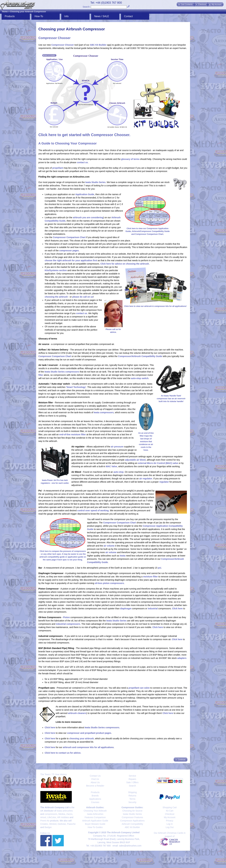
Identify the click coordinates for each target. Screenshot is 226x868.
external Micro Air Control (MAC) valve (158, 463)
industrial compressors (68, 624)
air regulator (146, 479)
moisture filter (150, 577)
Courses (95, 802)
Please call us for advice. (113, 329)
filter (41, 375)
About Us (95, 782)
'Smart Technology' (76, 387)
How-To (39, 16)
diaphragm (126, 609)
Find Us (95, 779)
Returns (132, 796)
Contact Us (95, 776)
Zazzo (69, 814)
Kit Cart (170, 811)
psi (160, 568)
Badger (48, 827)
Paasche (71, 824)
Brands (95, 796)
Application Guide (85, 194)
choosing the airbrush (56, 297)
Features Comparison (95, 817)
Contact (128, 16)
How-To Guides (95, 827)
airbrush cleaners (77, 713)
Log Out (170, 827)
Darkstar (62, 824)
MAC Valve (112, 466)
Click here (177, 609)
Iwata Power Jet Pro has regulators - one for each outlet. (55, 480)
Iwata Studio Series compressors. (102, 727)
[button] (186, 4)
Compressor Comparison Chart (69, 237)
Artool (43, 817)
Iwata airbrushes (65, 811)
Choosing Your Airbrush (95, 811)
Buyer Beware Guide (95, 824)
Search (86, 7)
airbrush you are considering (88, 217)
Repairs (132, 779)
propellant (58, 168)
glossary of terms (130, 159)
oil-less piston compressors (109, 583)
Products (10, 16)
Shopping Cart (170, 807)
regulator (164, 482)
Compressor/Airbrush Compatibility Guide (140, 356)
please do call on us (83, 297)
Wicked (53, 824)
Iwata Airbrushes (95, 814)
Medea (62, 814)
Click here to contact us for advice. (63, 753)
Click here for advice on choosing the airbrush (125, 264)
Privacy (170, 821)
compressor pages (69, 251)
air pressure (117, 447)
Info (67, 16)
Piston (67, 617)
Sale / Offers (132, 782)
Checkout (170, 814)
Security (132, 802)
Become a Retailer (95, 786)
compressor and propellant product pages (89, 733)
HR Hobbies (63, 817)
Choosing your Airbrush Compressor (28, 12)
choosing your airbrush (82, 738)
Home (5, 12)
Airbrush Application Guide (95, 821)
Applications (95, 799)
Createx (44, 824)
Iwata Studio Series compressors (62, 372)
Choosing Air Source (132, 811)
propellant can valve (139, 688)
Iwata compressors (104, 412)
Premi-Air (45, 821)
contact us (82, 162)
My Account (170, 817)
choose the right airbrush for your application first (71, 260)
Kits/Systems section (56, 270)
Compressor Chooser (63, 45)
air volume (109, 546)
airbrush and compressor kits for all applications (88, 747)
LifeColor (52, 817)
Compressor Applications (132, 821)
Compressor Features (132, 817)
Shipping (132, 792)
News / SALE (102, 16)
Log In (170, 824)
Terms (132, 799)
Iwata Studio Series (95, 182)
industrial (153, 609)
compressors (51, 814)
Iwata (123, 556)
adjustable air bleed (135, 460)
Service (132, 776)
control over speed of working (93, 510)
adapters (182, 658)
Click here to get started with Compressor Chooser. (84, 135)
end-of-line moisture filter (73, 434)
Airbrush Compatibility (132, 824)
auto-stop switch (140, 378)
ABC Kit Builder (98, 45)
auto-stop (119, 472)
